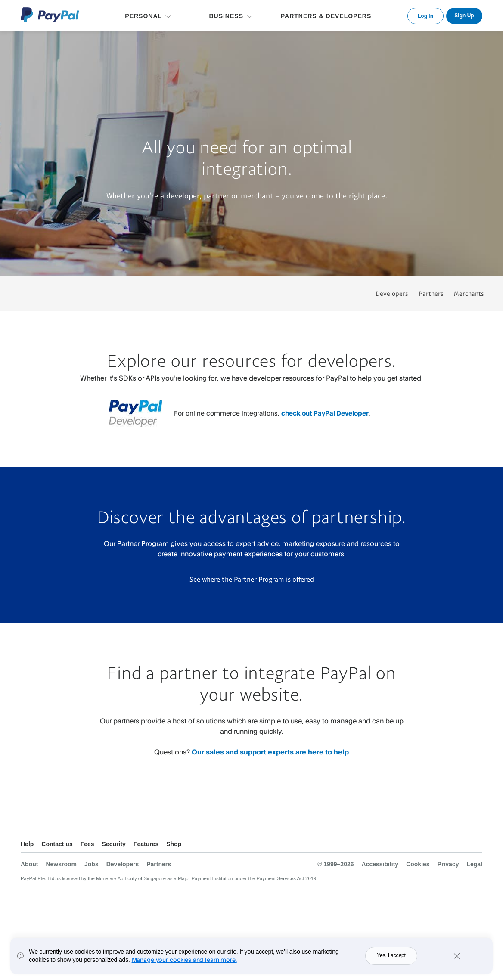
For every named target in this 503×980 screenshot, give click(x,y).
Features (146, 844)
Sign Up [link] (464, 16)
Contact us (57, 844)
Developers (392, 293)
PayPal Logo (50, 14)
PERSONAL (143, 16)
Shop (174, 844)
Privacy (448, 864)
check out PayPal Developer (325, 413)
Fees (87, 844)
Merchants (469, 293)
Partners (431, 293)
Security (114, 844)
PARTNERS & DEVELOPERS (326, 16)
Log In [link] (425, 16)
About (29, 864)
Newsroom (61, 864)
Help (27, 844)
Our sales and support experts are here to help (270, 752)
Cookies (418, 864)
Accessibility (380, 864)
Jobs (92, 864)
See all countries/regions (475, 845)
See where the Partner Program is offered (252, 579)
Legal (474, 864)
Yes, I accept (391, 955)
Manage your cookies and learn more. (184, 960)
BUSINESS (226, 16)
